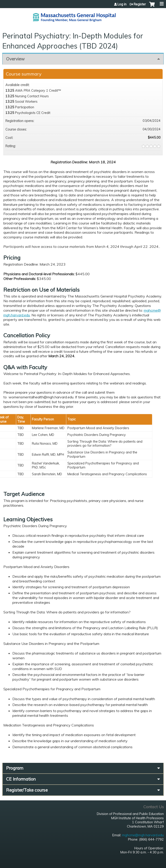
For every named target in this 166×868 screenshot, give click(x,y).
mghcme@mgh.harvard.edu (143, 835)
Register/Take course (27, 790)
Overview (15, 59)
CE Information (21, 779)
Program (15, 768)
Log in (122, 4)
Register (140, 4)
